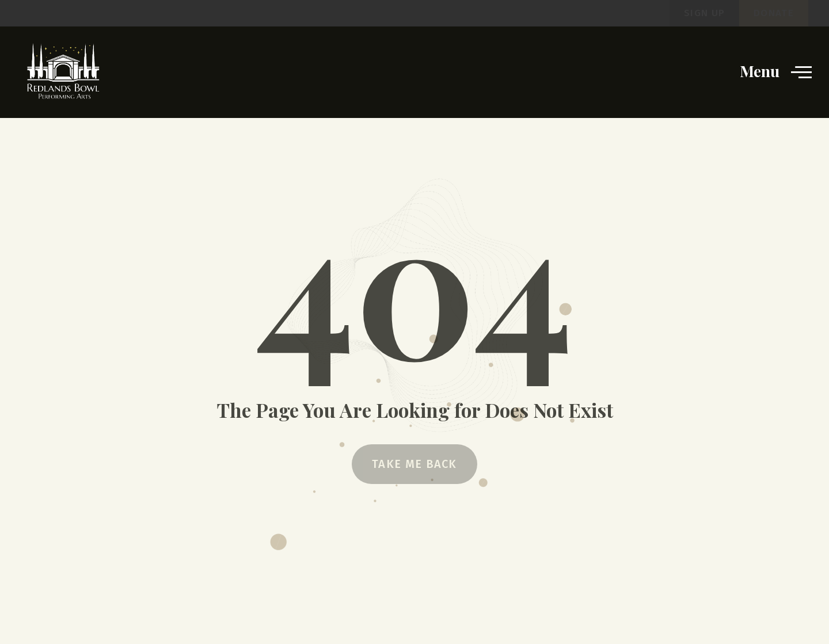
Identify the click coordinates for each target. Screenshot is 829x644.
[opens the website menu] (801, 71)
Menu (760, 71)
